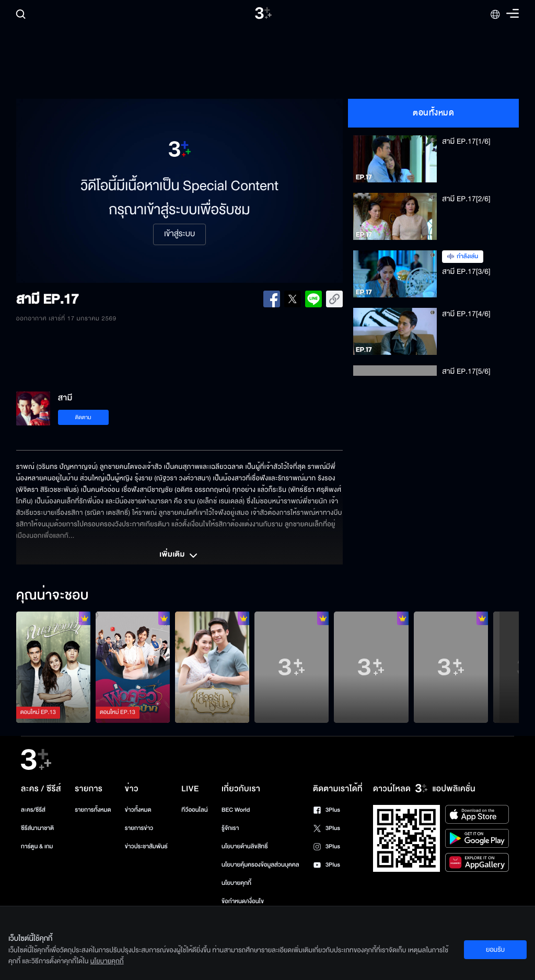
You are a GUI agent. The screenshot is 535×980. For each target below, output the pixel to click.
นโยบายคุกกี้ (236, 883)
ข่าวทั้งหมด (138, 810)
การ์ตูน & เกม (37, 846)
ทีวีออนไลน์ (194, 810)
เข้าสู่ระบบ (179, 234)
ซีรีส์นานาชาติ (37, 828)
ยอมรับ (495, 950)
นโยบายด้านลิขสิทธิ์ (245, 846)
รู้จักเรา (230, 828)
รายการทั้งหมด (93, 810)
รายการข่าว (139, 828)
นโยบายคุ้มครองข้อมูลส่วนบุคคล (260, 865)
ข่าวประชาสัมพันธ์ (146, 846)
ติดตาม (83, 417)
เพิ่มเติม (179, 556)
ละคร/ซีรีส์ (33, 810)
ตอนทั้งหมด (433, 113)
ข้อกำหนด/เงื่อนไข (243, 901)
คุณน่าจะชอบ (53, 596)
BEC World (236, 810)
